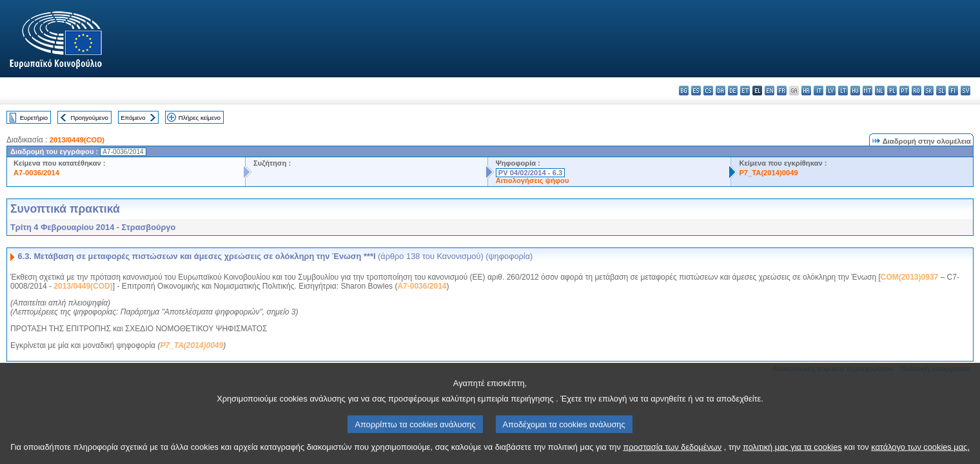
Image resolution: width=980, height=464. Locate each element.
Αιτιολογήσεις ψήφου (533, 180)
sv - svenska (965, 91)
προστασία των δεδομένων (672, 453)
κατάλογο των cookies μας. (920, 453)
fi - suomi (953, 91)
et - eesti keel (745, 91)
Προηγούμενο (89, 118)
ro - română (916, 91)
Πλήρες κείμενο (200, 118)
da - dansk (720, 91)
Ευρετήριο (34, 118)
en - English (769, 91)
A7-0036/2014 (36, 173)
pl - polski (892, 91)
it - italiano (818, 91)
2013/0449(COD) (77, 140)
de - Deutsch (733, 91)
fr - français (782, 91)
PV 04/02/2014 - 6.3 (531, 173)
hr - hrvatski (806, 91)
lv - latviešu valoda (831, 91)
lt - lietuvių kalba (843, 91)
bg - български (684, 91)
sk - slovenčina (929, 91)
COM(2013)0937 (909, 277)
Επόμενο (133, 118)
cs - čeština (708, 91)
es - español (696, 91)
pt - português (904, 91)
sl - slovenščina (941, 91)
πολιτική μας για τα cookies (792, 453)
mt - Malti (867, 91)
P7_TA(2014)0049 (768, 173)
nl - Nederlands (880, 91)
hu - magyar (855, 91)
